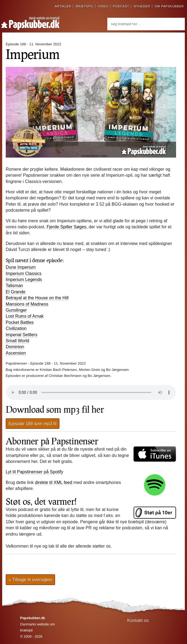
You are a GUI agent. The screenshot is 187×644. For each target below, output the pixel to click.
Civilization (16, 328)
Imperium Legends (24, 280)
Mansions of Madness (27, 304)
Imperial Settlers (22, 335)
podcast (121, 6)
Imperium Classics (24, 274)
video (103, 6)
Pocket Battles (20, 322)
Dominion (15, 347)
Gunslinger (16, 310)
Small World (18, 341)
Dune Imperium (21, 267)
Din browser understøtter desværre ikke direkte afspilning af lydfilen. (91, 392)
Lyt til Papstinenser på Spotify (34, 472)
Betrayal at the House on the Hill (37, 298)
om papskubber (169, 6)
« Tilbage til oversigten (30, 580)
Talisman (14, 286)
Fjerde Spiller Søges (66, 227)
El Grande (16, 292)
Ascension (16, 353)
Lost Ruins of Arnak (25, 316)
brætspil (85, 6)
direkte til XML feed (54, 482)
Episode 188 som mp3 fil (32, 424)
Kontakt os (138, 620)
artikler (63, 6)
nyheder (142, 6)
